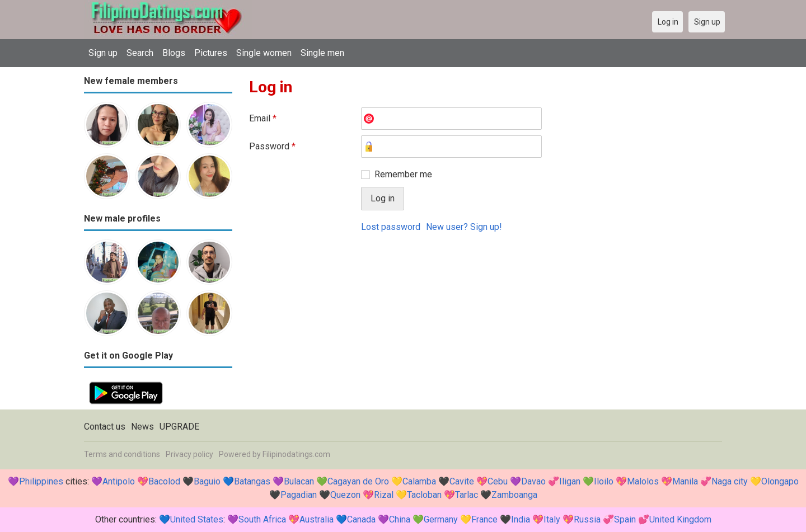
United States (197, 519)
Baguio (207, 481)
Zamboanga (514, 495)
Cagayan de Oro (358, 481)
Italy (552, 519)
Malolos (643, 481)
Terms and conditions (122, 454)
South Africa (262, 519)
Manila (685, 481)
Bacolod (164, 481)
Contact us (105, 427)
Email (263, 118)
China (400, 519)
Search (140, 53)
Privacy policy (189, 454)
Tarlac (467, 495)
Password (272, 146)
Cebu (498, 481)
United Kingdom (680, 519)
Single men (322, 53)
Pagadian (299, 495)
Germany (441, 519)
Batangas (252, 481)
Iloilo (604, 481)
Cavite (462, 481)
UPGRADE (179, 427)
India (521, 519)
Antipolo (119, 481)
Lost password (391, 227)
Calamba (419, 481)
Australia (317, 519)
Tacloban (424, 495)
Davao (533, 481)
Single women (264, 53)
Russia (587, 519)
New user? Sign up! (464, 227)
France (484, 519)
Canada (361, 519)
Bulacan (299, 481)
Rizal (384, 495)
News (142, 427)
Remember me (403, 174)
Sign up (103, 53)
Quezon (345, 495)
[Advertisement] (486, 325)
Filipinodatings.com (296, 454)
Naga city (730, 481)
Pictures (211, 53)
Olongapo (780, 481)
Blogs (174, 53)
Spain (625, 519)
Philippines (41, 481)
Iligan (570, 481)
